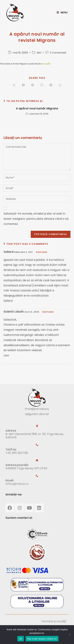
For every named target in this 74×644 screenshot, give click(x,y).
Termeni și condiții (54, 621)
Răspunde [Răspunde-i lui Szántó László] (48, 312)
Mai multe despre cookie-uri (42, 639)
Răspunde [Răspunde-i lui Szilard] (42, 252)
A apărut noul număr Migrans (37, 109)
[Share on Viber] (42, 85)
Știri (39, 53)
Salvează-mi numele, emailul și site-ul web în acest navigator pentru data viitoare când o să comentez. (36, 219)
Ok (21, 639)
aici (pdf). (47, 64)
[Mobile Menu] (61, 12)
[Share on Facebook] (23, 85)
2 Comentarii (58, 53)
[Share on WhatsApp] (60, 85)
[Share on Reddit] (51, 85)
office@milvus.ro (17, 484)
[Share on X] (14, 85)
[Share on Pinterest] (32, 85)
